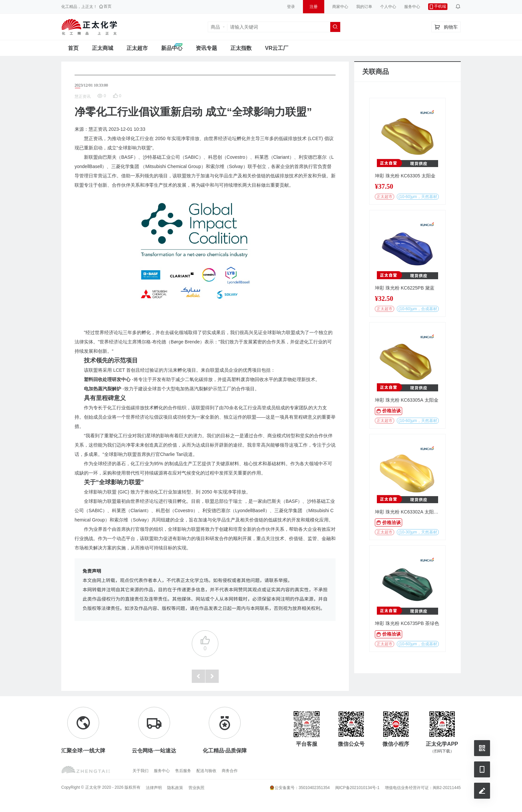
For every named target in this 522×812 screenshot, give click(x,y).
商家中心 (340, 7)
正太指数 (241, 48)
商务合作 (230, 771)
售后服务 (183, 771)
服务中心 (412, 7)
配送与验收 (206, 771)
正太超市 (137, 48)
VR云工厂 (277, 48)
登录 (291, 7)
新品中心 (172, 48)
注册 (314, 7)
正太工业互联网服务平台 (89, 27)
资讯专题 (206, 48)
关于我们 (140, 771)
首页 (73, 48)
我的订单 (364, 7)
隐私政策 (175, 788)
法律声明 (154, 788)
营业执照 (196, 788)
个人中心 (388, 7)
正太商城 (103, 48)
